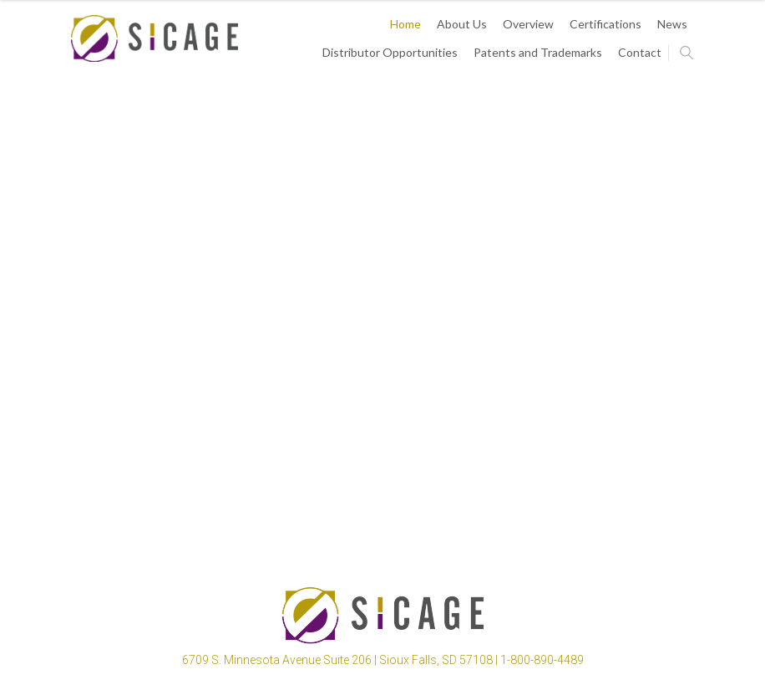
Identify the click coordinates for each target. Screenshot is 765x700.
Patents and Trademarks (538, 52)
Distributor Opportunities (390, 52)
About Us (462, 24)
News (672, 24)
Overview (528, 24)
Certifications (605, 24)
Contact (640, 52)
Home (405, 24)
